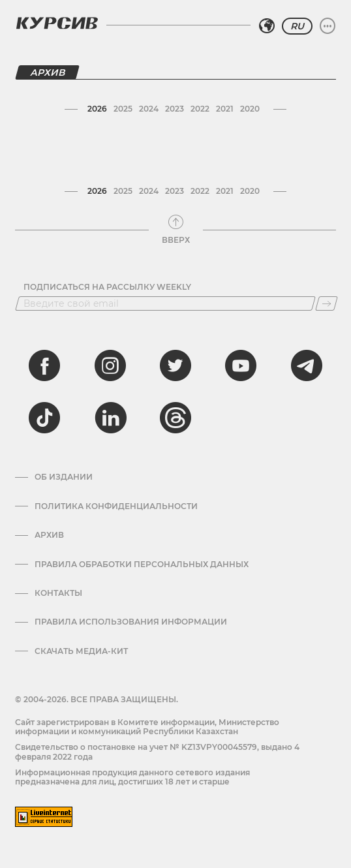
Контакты (58, 593)
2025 (123, 109)
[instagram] (110, 365)
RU (297, 26)
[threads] (175, 418)
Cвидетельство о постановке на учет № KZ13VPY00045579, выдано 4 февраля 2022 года (157, 752)
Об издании (64, 477)
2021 (225, 109)
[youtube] (241, 365)
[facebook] (44, 365)
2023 (175, 109)
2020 (250, 109)
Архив (49, 535)
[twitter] (175, 365)
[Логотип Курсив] (57, 23)
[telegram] (307, 365)
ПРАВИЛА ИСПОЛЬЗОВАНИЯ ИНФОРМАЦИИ (131, 622)
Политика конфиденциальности (116, 506)
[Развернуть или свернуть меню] (328, 26)
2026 (97, 109)
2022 (200, 109)
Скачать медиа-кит (81, 651)
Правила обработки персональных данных (142, 565)
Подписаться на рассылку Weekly (107, 287)
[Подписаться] (327, 303)
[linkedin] (110, 418)
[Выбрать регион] (267, 26)
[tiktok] (44, 418)
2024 (149, 109)
